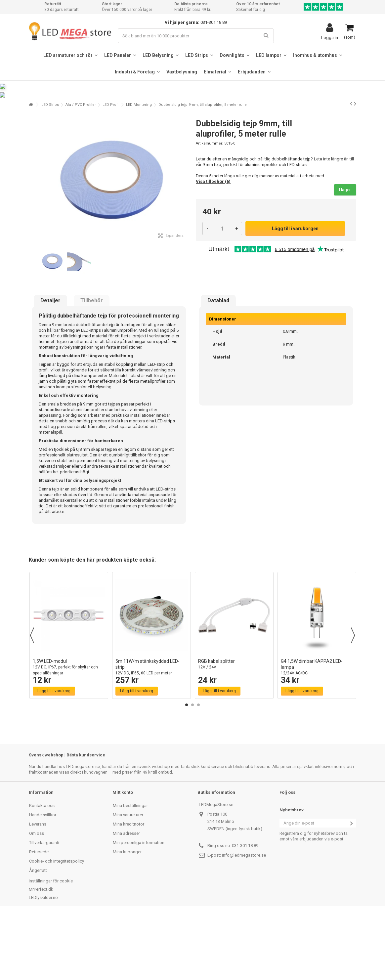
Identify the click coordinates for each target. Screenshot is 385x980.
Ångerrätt (38, 934)
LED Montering (139, 169)
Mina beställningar (130, 869)
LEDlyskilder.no (43, 961)
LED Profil (111, 169)
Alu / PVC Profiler (81, 169)
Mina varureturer (128, 879)
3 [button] (198, 769)
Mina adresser (126, 897)
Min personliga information (139, 906)
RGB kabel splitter (234, 728)
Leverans (38, 888)
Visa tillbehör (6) (213, 245)
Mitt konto (123, 856)
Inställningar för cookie (51, 945)
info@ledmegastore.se (244, 919)
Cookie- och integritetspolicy (57, 925)
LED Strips (50, 169)
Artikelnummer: (210, 207)
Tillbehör (92, 365)
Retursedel (39, 916)
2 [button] (192, 769)
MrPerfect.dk (41, 953)
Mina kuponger (127, 916)
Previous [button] (32, 699)
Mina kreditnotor (128, 888)
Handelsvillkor (43, 879)
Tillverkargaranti (44, 906)
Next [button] (353, 699)
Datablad (218, 365)
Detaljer (50, 365)
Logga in (330, 37)
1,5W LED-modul (69, 731)
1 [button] (187, 769)
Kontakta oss (42, 869)
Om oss (37, 897)
